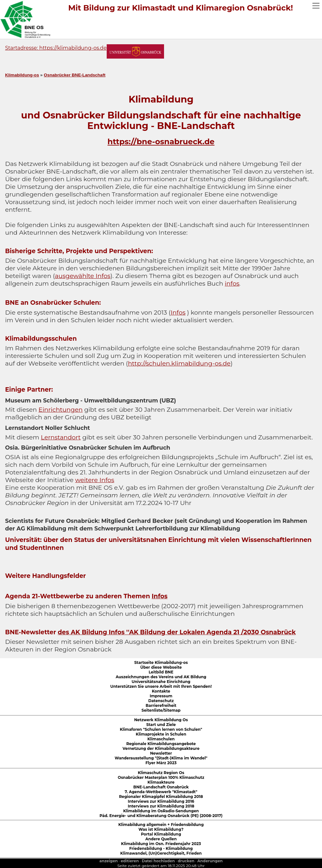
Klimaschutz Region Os (161, 773)
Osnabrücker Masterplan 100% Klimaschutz (161, 777)
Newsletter (161, 753)
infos (232, 283)
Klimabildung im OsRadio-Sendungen (161, 811)
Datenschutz (161, 701)
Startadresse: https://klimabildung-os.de (56, 48)
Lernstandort (61, 437)
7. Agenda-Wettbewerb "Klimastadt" (161, 792)
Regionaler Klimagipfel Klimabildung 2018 (161, 797)
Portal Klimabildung (161, 834)
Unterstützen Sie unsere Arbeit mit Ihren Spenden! (161, 686)
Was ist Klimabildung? (161, 829)
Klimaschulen (161, 739)
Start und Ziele (161, 725)
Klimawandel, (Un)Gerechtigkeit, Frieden (161, 853)
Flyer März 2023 (161, 763)
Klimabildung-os (22, 75)
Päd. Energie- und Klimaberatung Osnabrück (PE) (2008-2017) (161, 816)
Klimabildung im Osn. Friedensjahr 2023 (161, 844)
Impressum (161, 696)
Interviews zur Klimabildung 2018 (161, 806)
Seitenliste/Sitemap (161, 710)
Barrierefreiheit (161, 705)
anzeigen (109, 861)
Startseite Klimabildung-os (161, 662)
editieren (130, 861)
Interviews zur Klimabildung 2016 (161, 801)
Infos (178, 312)
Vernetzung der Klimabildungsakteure (161, 748)
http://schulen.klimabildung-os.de (179, 363)
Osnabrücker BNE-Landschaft (75, 75)
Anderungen (210, 861)
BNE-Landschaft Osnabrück (161, 787)
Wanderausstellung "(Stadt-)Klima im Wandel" (161, 758)
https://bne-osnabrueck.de (161, 142)
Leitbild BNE (161, 672)
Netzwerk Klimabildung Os (161, 720)
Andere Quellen (161, 839)
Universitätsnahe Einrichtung (161, 682)
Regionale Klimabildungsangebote (161, 744)
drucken (186, 861)
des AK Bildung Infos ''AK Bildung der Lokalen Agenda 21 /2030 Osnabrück (177, 632)
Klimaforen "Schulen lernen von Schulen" (161, 729)
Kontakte (161, 691)
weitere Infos (95, 480)
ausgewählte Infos (82, 276)
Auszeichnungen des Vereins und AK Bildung (161, 677)
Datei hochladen (158, 861)
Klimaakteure (161, 782)
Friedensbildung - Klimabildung (161, 848)
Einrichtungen (61, 409)
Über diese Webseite (161, 667)
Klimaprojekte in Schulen (161, 734)
